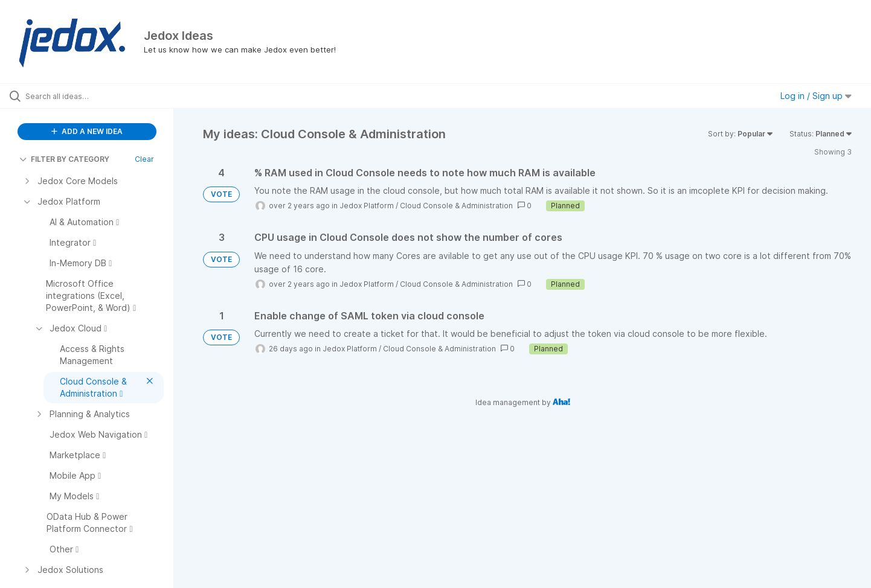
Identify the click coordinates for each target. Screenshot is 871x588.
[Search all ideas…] (102, 96)
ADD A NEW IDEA (87, 131)
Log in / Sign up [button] (816, 96)
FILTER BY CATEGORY (64, 159)
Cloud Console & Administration (456, 206)
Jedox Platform (367, 206)
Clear (144, 159)
